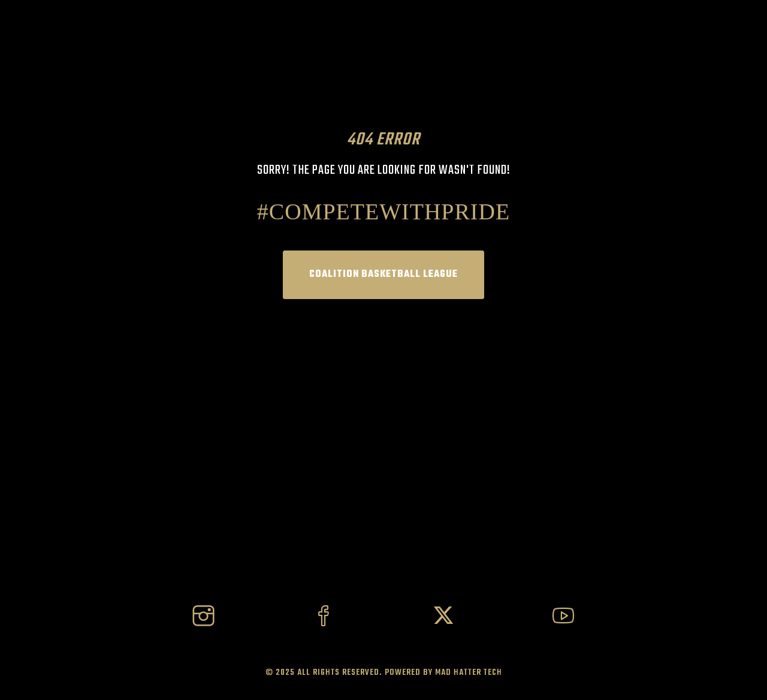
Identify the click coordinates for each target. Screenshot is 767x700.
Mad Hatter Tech (469, 673)
